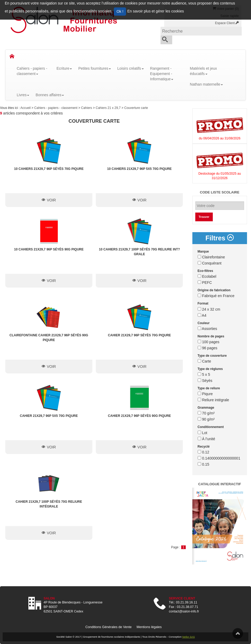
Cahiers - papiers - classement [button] (32, 71)
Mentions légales (149, 627)
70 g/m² (206, 413)
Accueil (26, 108)
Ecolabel (207, 276)
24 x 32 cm (209, 309)
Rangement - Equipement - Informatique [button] (162, 74)
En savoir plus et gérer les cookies (156, 11)
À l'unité (206, 439)
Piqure (205, 394)
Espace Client (227, 23)
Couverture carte (136, 108)
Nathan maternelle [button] (206, 84)
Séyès (205, 381)
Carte (204, 361)
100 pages (209, 342)
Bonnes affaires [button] (50, 95)
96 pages (208, 348)
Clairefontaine (211, 257)
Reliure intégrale (213, 400)
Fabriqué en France (216, 296)
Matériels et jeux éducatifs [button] (204, 71)
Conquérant (210, 263)
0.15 (204, 464)
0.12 (204, 452)
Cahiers (87, 108)
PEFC (205, 283)
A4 (202, 315)
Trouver (204, 217)
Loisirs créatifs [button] (130, 68)
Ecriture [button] (64, 68)
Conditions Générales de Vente (109, 627)
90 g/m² (206, 419)
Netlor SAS (189, 637)
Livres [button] (23, 95)
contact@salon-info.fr (184, 611)
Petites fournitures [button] (95, 68)
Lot (202, 433)
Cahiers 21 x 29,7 (109, 108)
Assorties (207, 329)
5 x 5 (204, 374)
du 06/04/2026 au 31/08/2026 (220, 138)
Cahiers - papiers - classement (56, 108)
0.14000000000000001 (219, 458)
